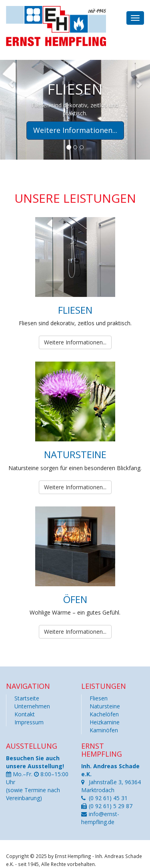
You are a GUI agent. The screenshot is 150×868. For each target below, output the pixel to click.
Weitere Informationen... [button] (75, 130)
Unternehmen (32, 706)
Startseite (27, 698)
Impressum (29, 722)
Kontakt (25, 714)
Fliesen (99, 698)
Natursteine (105, 706)
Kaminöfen (104, 730)
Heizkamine (105, 722)
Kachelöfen (104, 714)
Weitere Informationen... (75, 342)
